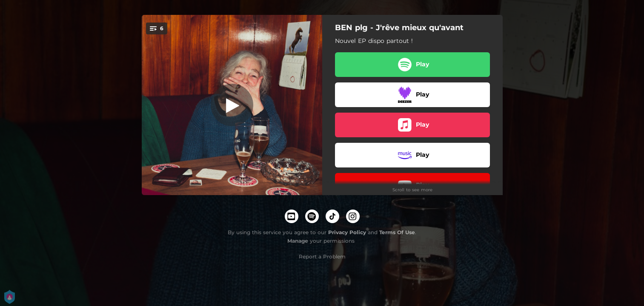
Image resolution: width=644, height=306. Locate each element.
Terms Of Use (397, 232)
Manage (298, 241)
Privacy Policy (347, 232)
